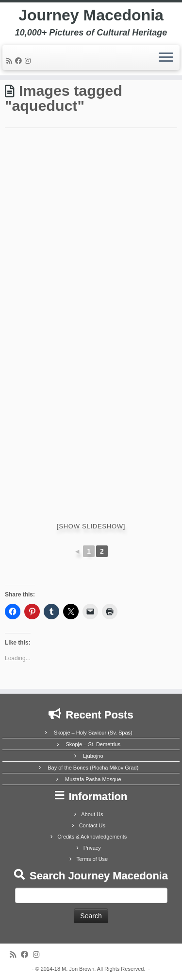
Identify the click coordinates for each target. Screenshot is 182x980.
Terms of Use (92, 859)
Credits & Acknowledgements (92, 837)
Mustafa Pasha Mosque (93, 779)
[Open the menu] (166, 58)
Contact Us (92, 825)
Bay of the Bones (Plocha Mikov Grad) (93, 768)
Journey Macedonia (91, 15)
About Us (92, 814)
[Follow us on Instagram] (29, 61)
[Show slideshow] (91, 526)
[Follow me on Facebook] (20, 61)
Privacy (92, 848)
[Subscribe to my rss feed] (11, 61)
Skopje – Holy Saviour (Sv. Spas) (93, 733)
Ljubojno (93, 756)
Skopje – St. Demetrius (93, 744)
